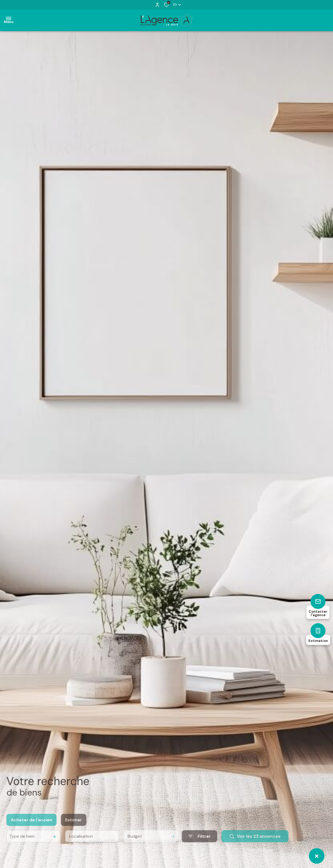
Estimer (74, 827)
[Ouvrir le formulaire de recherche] (199, 844)
